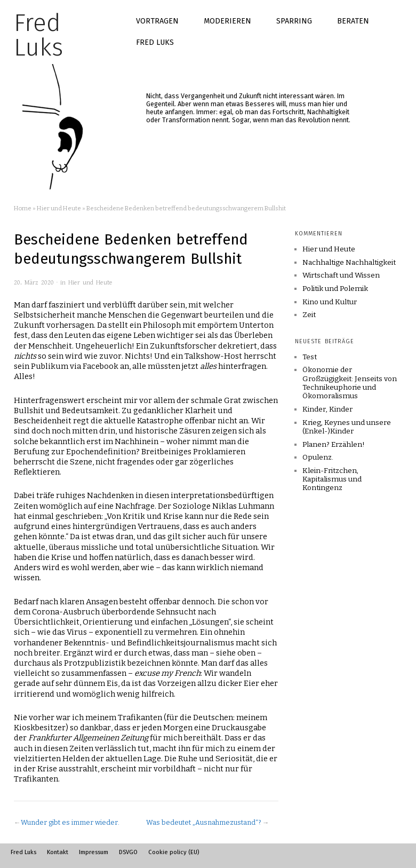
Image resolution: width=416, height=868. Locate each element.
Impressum (94, 852)
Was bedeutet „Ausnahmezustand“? (203, 822)
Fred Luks (155, 42)
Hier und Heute (59, 208)
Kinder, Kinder (327, 409)
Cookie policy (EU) (174, 852)
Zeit (309, 315)
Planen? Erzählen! (334, 444)
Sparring (294, 21)
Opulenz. (318, 457)
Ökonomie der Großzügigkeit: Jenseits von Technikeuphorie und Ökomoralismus (350, 383)
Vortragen (157, 21)
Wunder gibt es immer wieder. (70, 822)
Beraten (353, 21)
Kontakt (58, 852)
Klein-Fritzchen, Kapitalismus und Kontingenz (332, 479)
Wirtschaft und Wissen (341, 275)
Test (310, 357)
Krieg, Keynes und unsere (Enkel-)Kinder (347, 427)
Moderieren (227, 21)
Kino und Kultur (330, 302)
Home (23, 208)
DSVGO (128, 852)
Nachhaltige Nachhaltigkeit (349, 263)
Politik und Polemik (335, 289)
